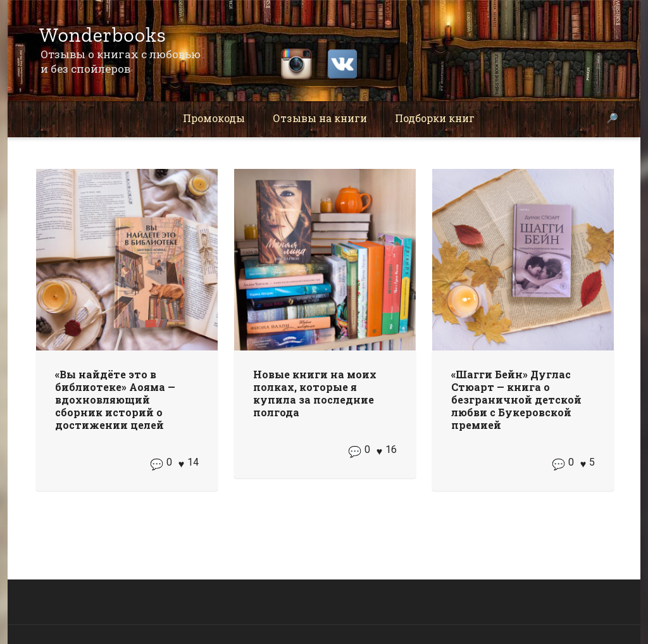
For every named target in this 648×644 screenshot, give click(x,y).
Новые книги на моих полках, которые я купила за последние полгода (315, 393)
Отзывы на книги (320, 118)
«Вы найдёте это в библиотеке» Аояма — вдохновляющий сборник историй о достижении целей (115, 399)
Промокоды (214, 118)
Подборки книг (435, 118)
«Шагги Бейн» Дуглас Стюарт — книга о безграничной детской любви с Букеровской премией (516, 399)
